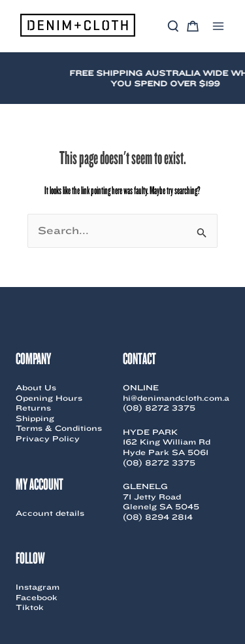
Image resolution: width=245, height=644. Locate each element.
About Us (36, 387)
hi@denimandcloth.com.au (179, 398)
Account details (50, 513)
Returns (33, 408)
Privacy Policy (48, 438)
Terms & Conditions (59, 428)
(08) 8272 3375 (159, 408)
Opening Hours (49, 398)
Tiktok (30, 607)
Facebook (37, 597)
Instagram (38, 587)
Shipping (35, 418)
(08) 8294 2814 (158, 517)
